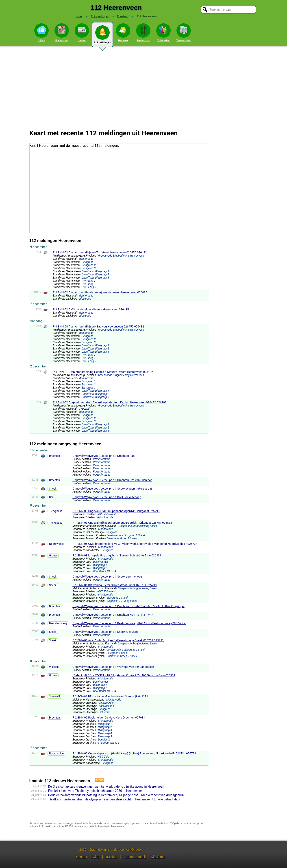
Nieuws (82, 33)
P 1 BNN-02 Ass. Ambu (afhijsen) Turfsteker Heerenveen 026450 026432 (100, 252)
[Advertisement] (143, 85)
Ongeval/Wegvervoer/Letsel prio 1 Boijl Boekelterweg (107, 497)
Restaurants (143, 33)
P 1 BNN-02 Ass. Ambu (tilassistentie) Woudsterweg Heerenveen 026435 (100, 292)
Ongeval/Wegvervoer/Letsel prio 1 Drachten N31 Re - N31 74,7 (113, 615)
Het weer (123, 33)
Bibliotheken (163, 33)
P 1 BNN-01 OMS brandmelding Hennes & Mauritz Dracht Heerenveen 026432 (103, 372)
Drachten (54, 456)
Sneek (53, 489)
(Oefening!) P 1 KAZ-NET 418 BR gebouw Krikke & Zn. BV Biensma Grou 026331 (124, 675)
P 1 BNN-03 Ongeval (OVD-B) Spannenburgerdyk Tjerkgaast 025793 (116, 511)
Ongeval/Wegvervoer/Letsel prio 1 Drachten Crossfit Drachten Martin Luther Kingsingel (128, 606)
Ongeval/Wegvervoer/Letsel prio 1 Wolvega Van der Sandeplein (113, 667)
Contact (82, 857)
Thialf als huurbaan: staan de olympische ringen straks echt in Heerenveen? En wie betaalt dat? (114, 799)
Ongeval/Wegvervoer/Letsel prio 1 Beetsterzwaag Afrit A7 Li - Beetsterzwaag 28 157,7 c (129, 623)
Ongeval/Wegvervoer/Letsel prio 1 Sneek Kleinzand (105, 632)
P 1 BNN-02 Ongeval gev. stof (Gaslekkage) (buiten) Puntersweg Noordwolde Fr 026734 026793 (134, 753)
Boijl (52, 497)
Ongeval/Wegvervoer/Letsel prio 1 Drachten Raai (104, 456)
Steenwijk (55, 697)
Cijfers (41, 33)
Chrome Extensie (134, 857)
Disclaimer (158, 857)
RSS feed (111, 857)
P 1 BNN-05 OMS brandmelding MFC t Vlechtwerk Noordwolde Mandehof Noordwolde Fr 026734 (135, 544)
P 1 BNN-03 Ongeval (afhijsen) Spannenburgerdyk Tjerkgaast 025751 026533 (122, 523)
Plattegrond (62, 33)
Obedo (136, 850)
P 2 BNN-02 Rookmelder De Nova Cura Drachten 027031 (109, 717)
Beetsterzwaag (58, 623)
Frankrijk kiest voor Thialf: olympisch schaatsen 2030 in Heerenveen (95, 791)
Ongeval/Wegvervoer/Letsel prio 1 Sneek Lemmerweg (107, 577)
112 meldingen (102, 36)
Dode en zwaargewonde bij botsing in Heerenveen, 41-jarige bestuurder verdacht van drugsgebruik (116, 795)
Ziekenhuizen (184, 33)
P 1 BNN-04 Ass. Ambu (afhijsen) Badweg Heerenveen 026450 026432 (99, 326)
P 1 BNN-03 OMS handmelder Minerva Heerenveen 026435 (91, 309)
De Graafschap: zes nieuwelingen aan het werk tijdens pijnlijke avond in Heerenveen (106, 787)
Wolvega (54, 667)
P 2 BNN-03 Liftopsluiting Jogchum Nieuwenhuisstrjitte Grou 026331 (117, 555)
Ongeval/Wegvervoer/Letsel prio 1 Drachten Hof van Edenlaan (112, 480)
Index (79, 16)
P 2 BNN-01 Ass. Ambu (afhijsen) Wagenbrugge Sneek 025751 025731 (118, 640)
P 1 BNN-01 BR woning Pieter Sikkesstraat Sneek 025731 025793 (114, 585)
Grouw (53, 556)
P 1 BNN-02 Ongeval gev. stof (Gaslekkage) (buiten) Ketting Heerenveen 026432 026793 (110, 402)
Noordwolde (56, 544)
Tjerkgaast (55, 511)
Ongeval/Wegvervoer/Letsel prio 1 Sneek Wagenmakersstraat (112, 489)
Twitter (96, 857)
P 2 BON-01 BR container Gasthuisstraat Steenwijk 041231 (110, 696)
